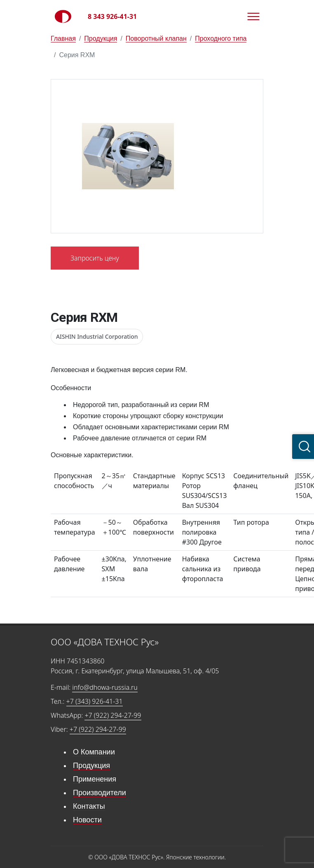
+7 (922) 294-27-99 (113, 715)
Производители (100, 793)
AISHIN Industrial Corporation (97, 336)
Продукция (101, 38)
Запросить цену (95, 258)
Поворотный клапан (156, 38)
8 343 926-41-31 (112, 16)
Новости (87, 820)
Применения (95, 779)
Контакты (89, 806)
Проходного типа (221, 38)
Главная (63, 38)
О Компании (94, 752)
